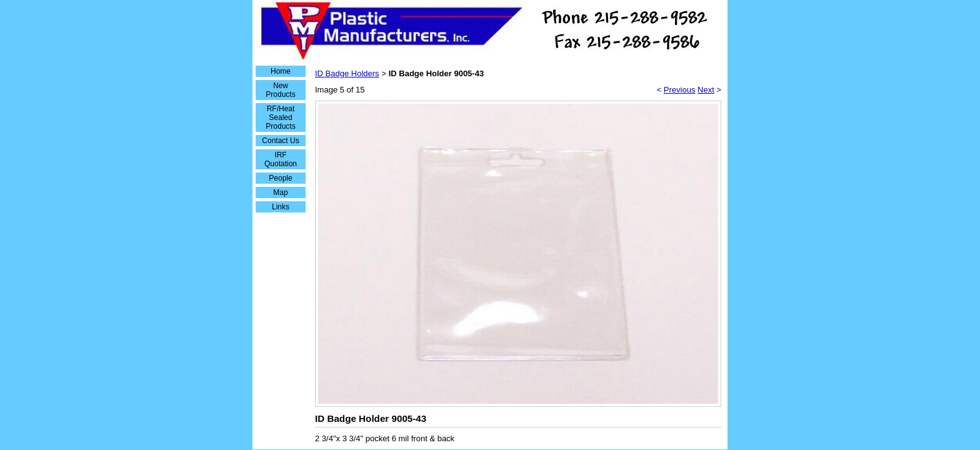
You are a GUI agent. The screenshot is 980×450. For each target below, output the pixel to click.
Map (280, 192)
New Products (280, 90)
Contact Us (280, 141)
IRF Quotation (281, 159)
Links (281, 207)
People (280, 178)
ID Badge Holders (347, 73)
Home (281, 71)
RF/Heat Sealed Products (280, 117)
